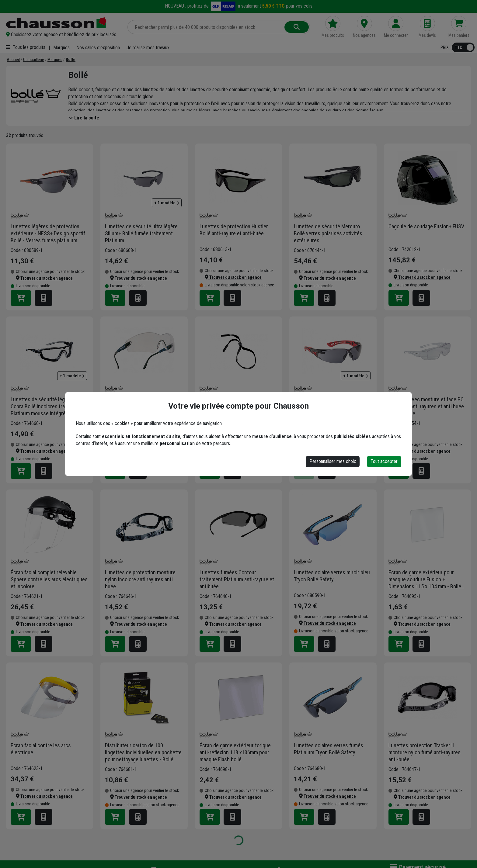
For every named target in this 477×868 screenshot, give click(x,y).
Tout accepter (384, 461)
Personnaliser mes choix (333, 461)
